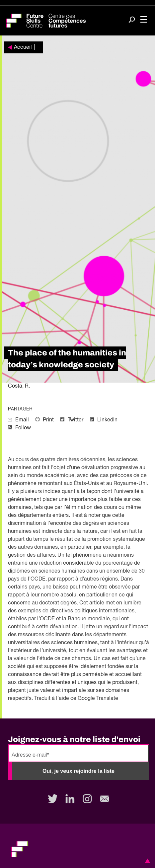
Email (22, 420)
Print (48, 420)
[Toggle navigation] (144, 20)
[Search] (132, 20)
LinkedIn (107, 420)
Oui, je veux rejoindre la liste (78, 771)
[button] (146, 861)
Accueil (23, 47)
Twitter (76, 420)
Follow (23, 428)
